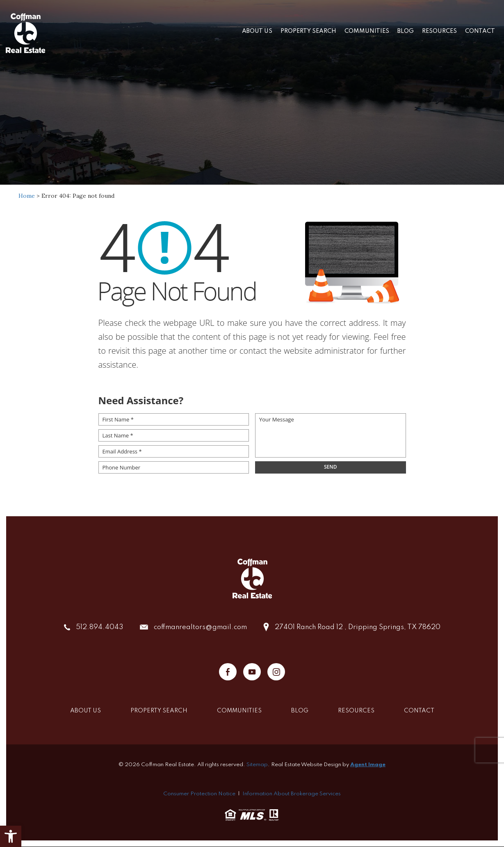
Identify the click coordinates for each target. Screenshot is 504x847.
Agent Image (368, 765)
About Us (257, 31)
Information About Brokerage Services (292, 794)
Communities (367, 31)
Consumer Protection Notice (199, 794)
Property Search (308, 31)
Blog (406, 31)
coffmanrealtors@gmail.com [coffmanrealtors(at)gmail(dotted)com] (200, 627)
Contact (480, 31)
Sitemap (257, 765)
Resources (439, 31)
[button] (11, 836)
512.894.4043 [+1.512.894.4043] (100, 627)
